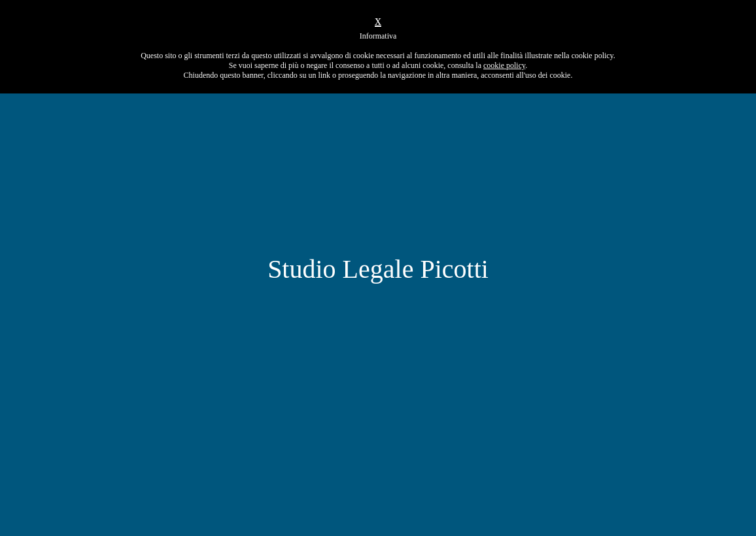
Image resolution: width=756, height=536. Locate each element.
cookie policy (504, 65)
